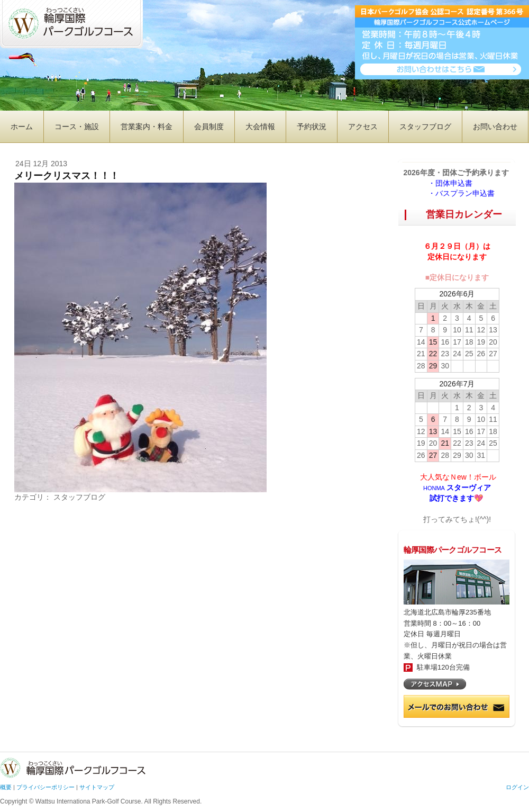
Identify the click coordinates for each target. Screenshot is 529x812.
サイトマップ (97, 787)
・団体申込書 (454, 183)
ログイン (517, 787)
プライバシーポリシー (45, 787)
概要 (6, 787)
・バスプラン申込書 (461, 193)
